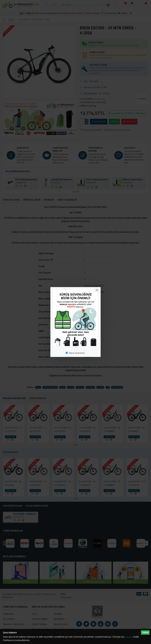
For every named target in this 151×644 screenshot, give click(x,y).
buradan (129, 637)
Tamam (145, 632)
